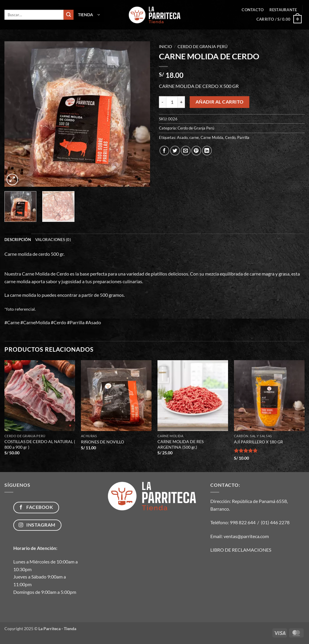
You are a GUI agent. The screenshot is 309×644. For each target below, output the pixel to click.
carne (194, 137)
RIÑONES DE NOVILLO (103, 442)
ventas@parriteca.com (246, 536)
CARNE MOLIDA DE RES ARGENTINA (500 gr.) (180, 444)
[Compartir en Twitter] (175, 151)
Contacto (253, 10)
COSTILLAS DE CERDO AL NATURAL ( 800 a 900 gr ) (40, 444)
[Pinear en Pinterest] (196, 151)
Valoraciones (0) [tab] (53, 240)
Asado (182, 137)
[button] (89, 15)
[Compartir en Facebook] (164, 151)
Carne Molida (212, 137)
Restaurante (283, 10)
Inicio (165, 47)
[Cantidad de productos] (172, 102)
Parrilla (243, 137)
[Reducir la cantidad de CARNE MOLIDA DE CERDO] (162, 102)
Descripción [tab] (18, 240)
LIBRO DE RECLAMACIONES (241, 550)
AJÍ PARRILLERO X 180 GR (258, 442)
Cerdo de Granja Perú (203, 47)
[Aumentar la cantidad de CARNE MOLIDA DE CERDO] (181, 102)
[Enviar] (69, 15)
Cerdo (230, 137)
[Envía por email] (186, 151)
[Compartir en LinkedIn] (207, 151)
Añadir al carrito (220, 102)
